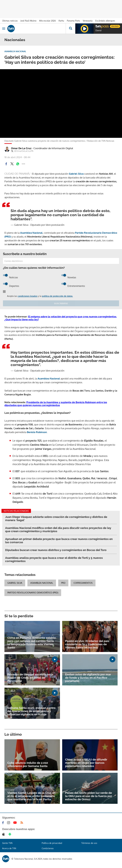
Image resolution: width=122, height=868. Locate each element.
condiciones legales (28, 296)
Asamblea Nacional (31, 233)
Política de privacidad (52, 843)
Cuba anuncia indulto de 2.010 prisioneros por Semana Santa (28, 764)
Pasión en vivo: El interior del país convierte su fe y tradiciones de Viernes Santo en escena (87, 644)
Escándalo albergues (105, 21)
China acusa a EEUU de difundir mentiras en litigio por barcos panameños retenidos (86, 763)
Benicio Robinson (37, 432)
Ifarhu (61, 21)
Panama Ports (73, 21)
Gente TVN (7, 843)
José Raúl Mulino (28, 21)
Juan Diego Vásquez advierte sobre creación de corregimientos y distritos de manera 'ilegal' (56, 518)
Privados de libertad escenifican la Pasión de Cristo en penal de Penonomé (30, 678)
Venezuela (88, 21)
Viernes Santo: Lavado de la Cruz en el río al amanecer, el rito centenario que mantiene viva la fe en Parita (31, 796)
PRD (63, 583)
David (98, 30)
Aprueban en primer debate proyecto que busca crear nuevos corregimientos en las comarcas (59, 541)
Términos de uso (89, 843)
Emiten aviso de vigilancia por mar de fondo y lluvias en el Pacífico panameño (88, 678)
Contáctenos (48, 848)
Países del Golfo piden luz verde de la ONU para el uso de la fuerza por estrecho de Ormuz (89, 796)
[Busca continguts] (71, 29)
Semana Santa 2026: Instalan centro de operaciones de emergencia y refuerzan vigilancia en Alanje (31, 711)
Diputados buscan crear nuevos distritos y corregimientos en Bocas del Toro (56, 550)
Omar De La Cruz (42, 148)
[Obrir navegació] (4, 29)
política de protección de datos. (57, 296)
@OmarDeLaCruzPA (22, 151)
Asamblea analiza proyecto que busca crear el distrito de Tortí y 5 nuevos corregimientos (54, 559)
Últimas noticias (10, 21)
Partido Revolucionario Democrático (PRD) (33, 593)
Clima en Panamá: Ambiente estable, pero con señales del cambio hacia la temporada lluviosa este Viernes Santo (32, 643)
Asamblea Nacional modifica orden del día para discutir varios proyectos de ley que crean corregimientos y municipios (58, 529)
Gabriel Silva (15, 583)
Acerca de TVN (9, 848)
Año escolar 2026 (47, 21)
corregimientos (83, 583)
